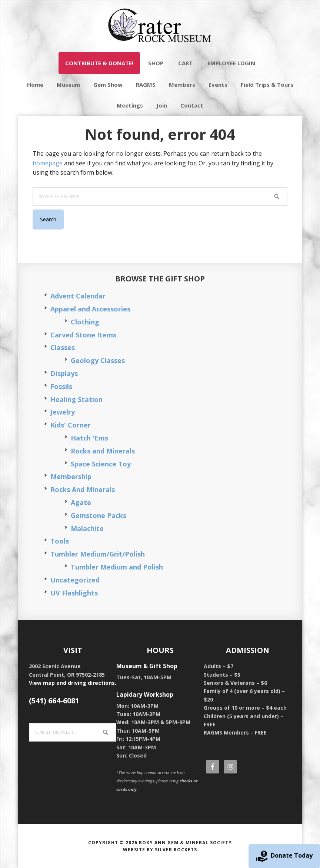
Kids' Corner (71, 425)
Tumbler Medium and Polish (117, 567)
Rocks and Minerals (103, 451)
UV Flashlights (74, 593)
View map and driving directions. (73, 683)
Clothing (85, 322)
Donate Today (284, 856)
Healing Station (76, 399)
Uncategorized (75, 580)
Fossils (61, 386)
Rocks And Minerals (83, 489)
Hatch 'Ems (89, 438)
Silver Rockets (176, 850)
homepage (48, 163)
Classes (63, 347)
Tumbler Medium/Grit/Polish (98, 554)
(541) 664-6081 (54, 701)
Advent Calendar (78, 296)
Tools (60, 541)
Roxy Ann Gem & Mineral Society (185, 843)
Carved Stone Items (83, 335)
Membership (71, 476)
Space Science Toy (101, 464)
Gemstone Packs (99, 515)
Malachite (87, 528)
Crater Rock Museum (160, 26)
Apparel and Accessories (90, 309)
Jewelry (63, 412)
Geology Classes (98, 360)
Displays (64, 373)
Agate (81, 502)
